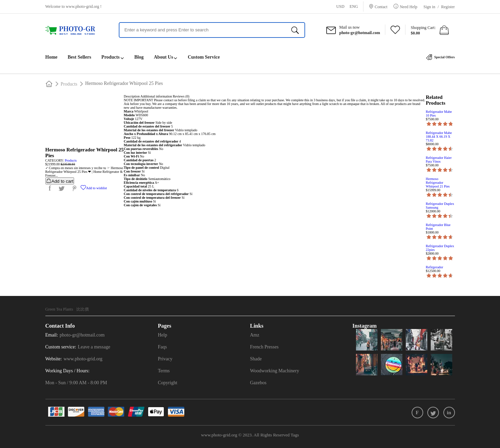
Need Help (409, 7)
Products (110, 57)
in (449, 413)
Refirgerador (435, 267)
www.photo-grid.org (83, 6)
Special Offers (441, 57)
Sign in (429, 7)
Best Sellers (79, 57)
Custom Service (204, 57)
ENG (354, 6)
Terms (164, 371)
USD (340, 6)
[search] (295, 30)
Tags (295, 435)
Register (448, 7)
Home (52, 57)
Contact (381, 7)
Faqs (162, 347)
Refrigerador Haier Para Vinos (439, 160)
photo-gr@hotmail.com (82, 335)
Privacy (165, 359)
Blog (139, 57)
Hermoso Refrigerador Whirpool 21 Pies (438, 183)
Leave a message (94, 347)
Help (163, 335)
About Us (163, 57)
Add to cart (60, 181)
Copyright (168, 383)
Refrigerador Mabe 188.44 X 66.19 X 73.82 (439, 137)
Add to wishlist (94, 188)
